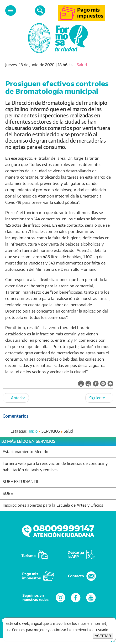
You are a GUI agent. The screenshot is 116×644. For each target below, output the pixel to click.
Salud (82, 65)
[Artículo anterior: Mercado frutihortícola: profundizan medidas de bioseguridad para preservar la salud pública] (16, 398)
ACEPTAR (103, 636)
